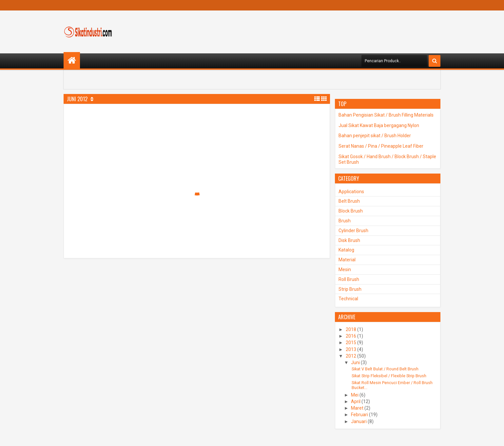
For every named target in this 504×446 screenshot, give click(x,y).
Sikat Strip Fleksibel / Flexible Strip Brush (389, 376)
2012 (351, 356)
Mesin (345, 269)
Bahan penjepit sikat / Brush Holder (375, 136)
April (356, 401)
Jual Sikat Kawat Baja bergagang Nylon (379, 125)
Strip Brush (350, 289)
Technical (348, 299)
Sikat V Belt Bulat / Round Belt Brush (385, 369)
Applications (351, 192)
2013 (351, 349)
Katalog (346, 250)
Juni (355, 362)
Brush (345, 221)
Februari (359, 415)
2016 (351, 336)
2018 (351, 329)
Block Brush (351, 211)
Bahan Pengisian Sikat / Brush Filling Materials (386, 115)
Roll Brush (349, 279)
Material (347, 260)
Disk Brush (349, 240)
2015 (351, 343)
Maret (357, 408)
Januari (359, 421)
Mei (355, 395)
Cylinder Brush (353, 231)
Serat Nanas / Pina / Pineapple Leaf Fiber (381, 146)
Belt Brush (349, 201)
